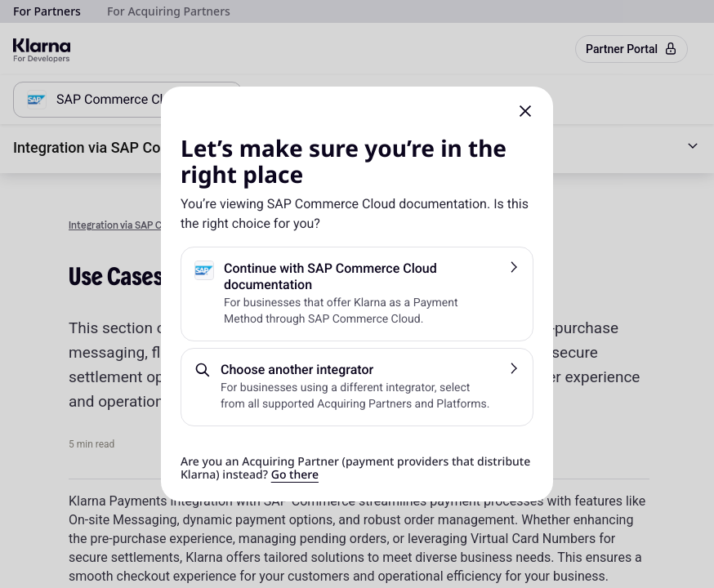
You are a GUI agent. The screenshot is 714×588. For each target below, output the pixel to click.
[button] (525, 111)
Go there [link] (295, 475)
